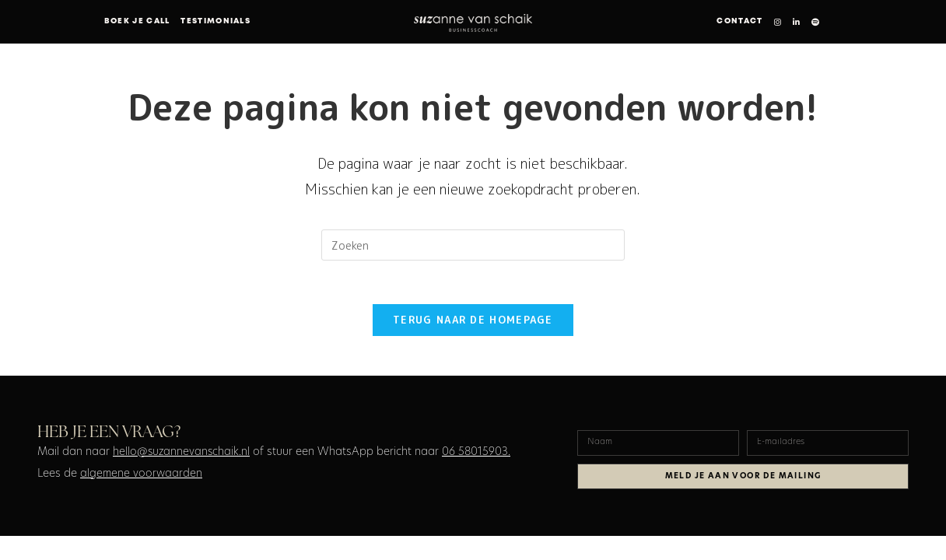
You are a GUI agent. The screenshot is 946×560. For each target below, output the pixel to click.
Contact (739, 21)
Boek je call (137, 21)
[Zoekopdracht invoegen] (473, 245)
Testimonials (215, 21)
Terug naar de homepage (473, 324)
